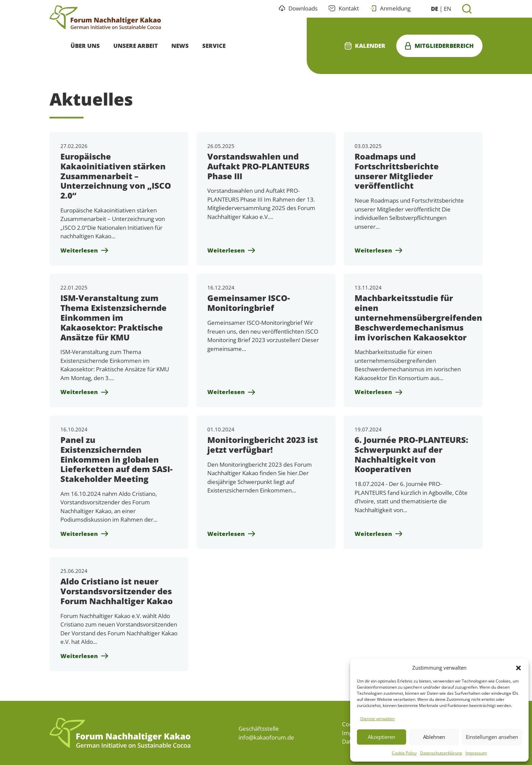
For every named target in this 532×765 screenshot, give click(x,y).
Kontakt (344, 8)
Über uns (85, 46)
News (180, 46)
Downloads (298, 8)
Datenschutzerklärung (441, 753)
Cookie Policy (404, 753)
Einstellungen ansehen (492, 737)
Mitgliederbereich (439, 46)
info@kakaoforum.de (266, 737)
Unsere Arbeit (136, 46)
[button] (518, 668)
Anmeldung (390, 8)
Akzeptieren (382, 737)
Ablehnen (434, 737)
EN (448, 9)
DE (434, 9)
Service (214, 46)
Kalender (365, 46)
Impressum (476, 753)
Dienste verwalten (377, 719)
